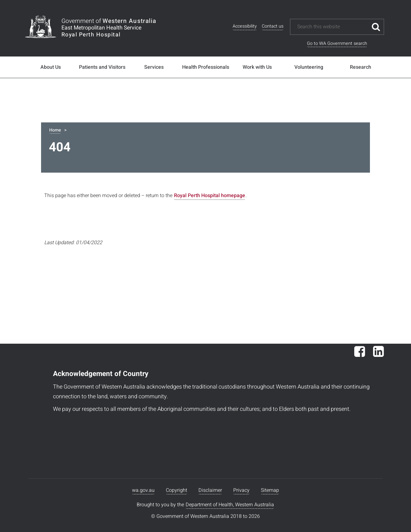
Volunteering (309, 67)
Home (55, 130)
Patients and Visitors (102, 67)
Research (361, 67)
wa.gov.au (143, 490)
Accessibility (245, 26)
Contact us (273, 26)
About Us (51, 67)
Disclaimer (210, 490)
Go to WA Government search (337, 43)
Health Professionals (206, 67)
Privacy (241, 490)
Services (154, 67)
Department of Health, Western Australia (230, 505)
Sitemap (270, 490)
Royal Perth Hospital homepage (210, 196)
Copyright (177, 490)
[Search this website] (332, 27)
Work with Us (257, 67)
